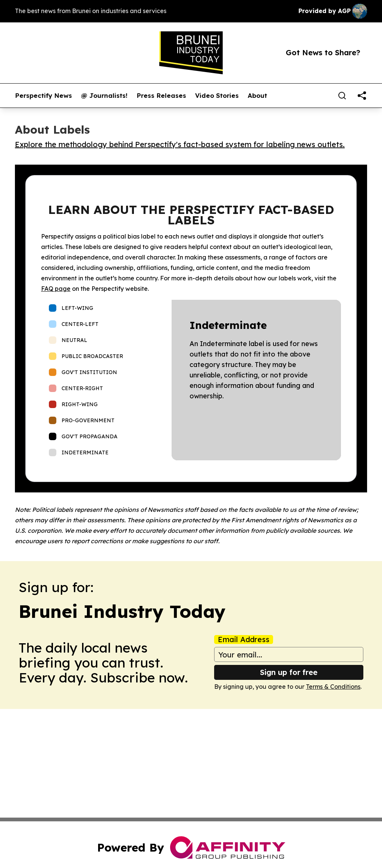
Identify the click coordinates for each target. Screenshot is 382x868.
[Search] (342, 96)
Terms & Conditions (333, 687)
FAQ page (56, 289)
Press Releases (161, 96)
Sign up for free (289, 672)
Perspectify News (43, 96)
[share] (362, 96)
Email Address (244, 640)
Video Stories (217, 96)
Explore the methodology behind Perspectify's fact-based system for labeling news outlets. (180, 144)
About (257, 96)
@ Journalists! (104, 96)
